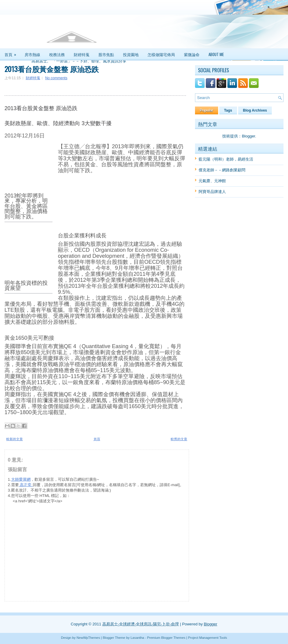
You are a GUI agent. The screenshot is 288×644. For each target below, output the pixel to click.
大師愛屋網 (21, 479)
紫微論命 (192, 54)
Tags (228, 110)
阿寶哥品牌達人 (212, 192)
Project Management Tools (208, 638)
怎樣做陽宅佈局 (161, 54)
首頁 (12, 53)
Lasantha (137, 638)
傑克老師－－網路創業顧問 (222, 170)
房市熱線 (32, 54)
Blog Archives (255, 110)
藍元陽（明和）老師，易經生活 (226, 159)
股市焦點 (106, 54)
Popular (207, 110)
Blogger (248, 136)
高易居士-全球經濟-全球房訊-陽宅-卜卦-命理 (141, 624)
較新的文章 (15, 439)
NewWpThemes (88, 638)
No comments (56, 78)
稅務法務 (57, 54)
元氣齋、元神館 (212, 181)
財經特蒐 (82, 54)
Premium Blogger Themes (166, 638)
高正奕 (26, 485)
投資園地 (131, 54)
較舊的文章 (179, 439)
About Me (216, 54)
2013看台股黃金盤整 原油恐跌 (52, 69)
